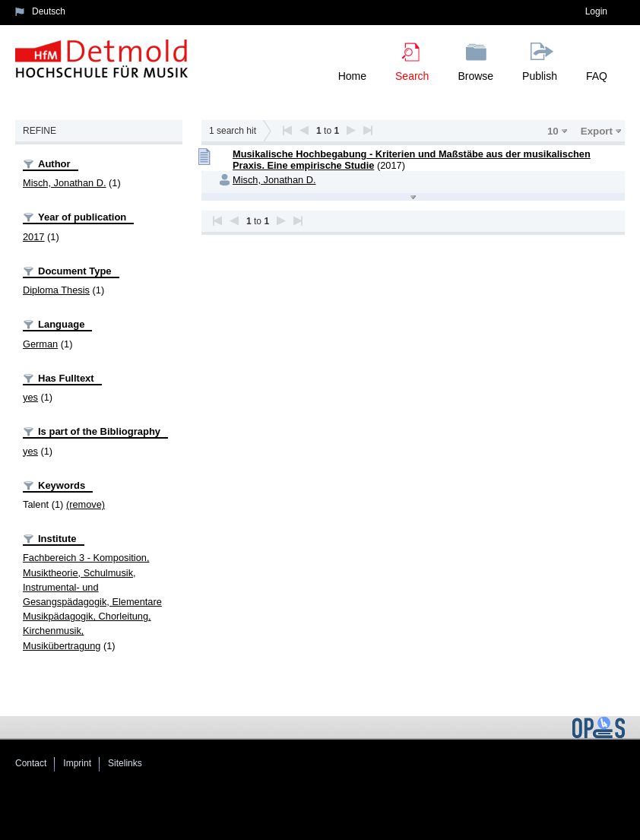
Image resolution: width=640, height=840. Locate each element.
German (40, 344)
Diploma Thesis (56, 290)
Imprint (77, 763)
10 (553, 131)
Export (597, 131)
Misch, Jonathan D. (65, 183)
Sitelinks (125, 763)
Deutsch (49, 11)
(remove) (86, 504)
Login (596, 11)
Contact (31, 763)
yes (30, 397)
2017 (33, 237)
